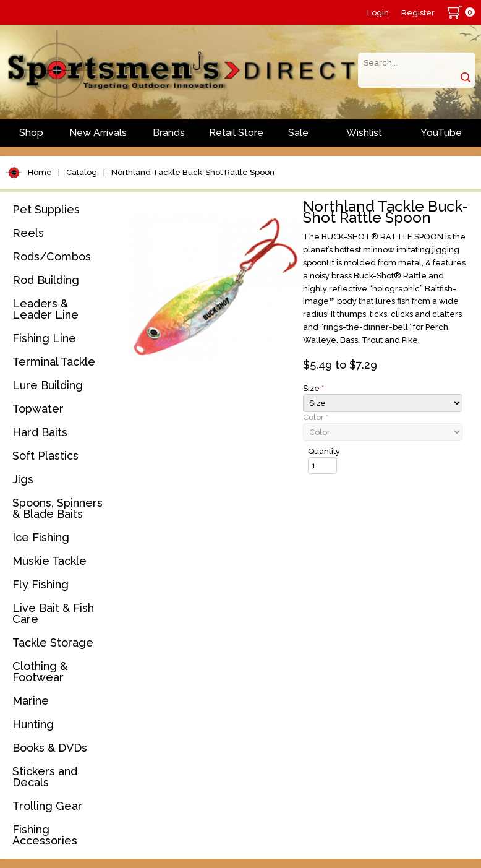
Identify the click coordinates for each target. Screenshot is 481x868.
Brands (169, 133)
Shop (31, 133)
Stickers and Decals (45, 777)
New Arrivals (98, 133)
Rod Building (46, 280)
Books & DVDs (50, 748)
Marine (31, 701)
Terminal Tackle (54, 362)
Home (40, 172)
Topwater (38, 409)
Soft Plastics (45, 456)
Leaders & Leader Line (45, 309)
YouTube (441, 133)
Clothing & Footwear (40, 672)
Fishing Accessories (45, 835)
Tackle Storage (53, 642)
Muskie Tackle (49, 561)
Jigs (23, 479)
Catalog (82, 172)
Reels (28, 233)
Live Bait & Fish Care (53, 613)
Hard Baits (40, 432)
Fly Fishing (40, 584)
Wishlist (364, 133)
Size (313, 388)
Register (418, 13)
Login (378, 13)
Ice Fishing (41, 537)
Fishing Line (44, 338)
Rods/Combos (52, 256)
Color (316, 417)
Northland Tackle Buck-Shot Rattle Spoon (193, 172)
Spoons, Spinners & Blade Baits (57, 508)
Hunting (33, 724)
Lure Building (48, 385)
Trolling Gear (47, 806)
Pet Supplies (46, 209)
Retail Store (236, 133)
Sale (298, 133)
